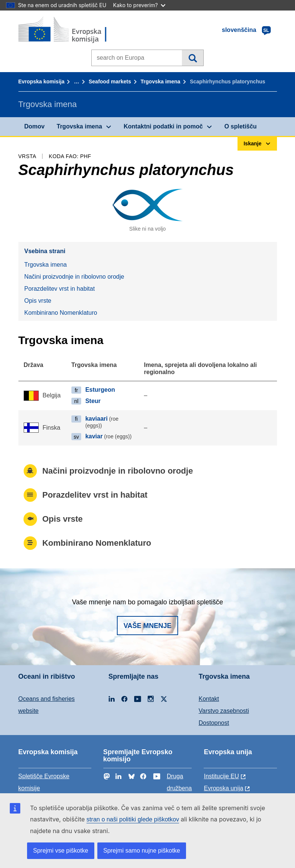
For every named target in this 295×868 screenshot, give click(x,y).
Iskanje (193, 58)
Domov (35, 126)
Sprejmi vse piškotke (61, 851)
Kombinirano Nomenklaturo (61, 313)
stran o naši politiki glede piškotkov (133, 819)
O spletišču (241, 126)
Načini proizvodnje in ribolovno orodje (74, 277)
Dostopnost (214, 723)
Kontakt (209, 699)
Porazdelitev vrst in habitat (60, 289)
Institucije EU (221, 776)
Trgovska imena (160, 82)
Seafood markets (110, 82)
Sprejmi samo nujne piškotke (142, 851)
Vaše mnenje (148, 626)
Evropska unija (223, 788)
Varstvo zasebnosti (224, 711)
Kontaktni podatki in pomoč (163, 126)
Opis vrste (38, 301)
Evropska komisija (42, 82)
